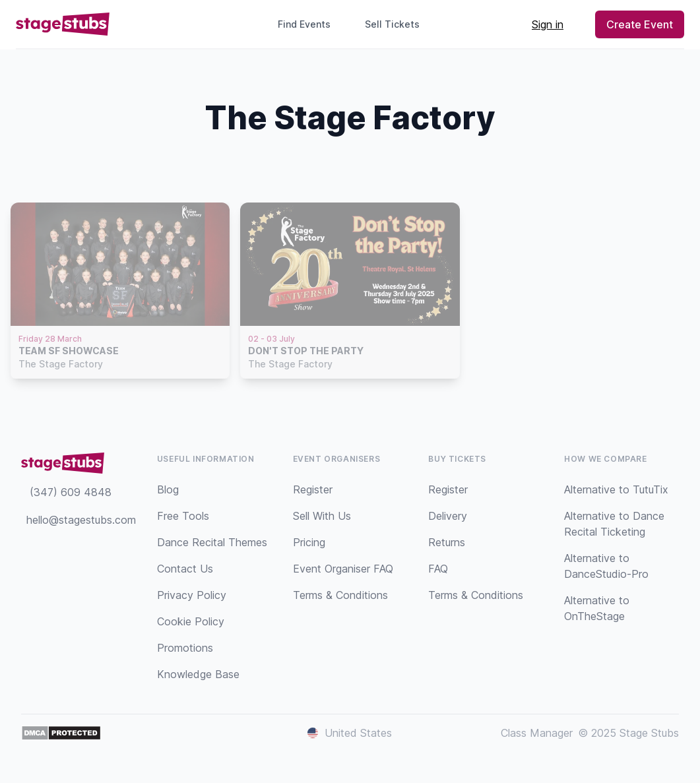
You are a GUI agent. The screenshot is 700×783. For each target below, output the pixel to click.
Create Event (640, 24)
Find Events (304, 24)
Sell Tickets (398, 24)
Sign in (548, 24)
